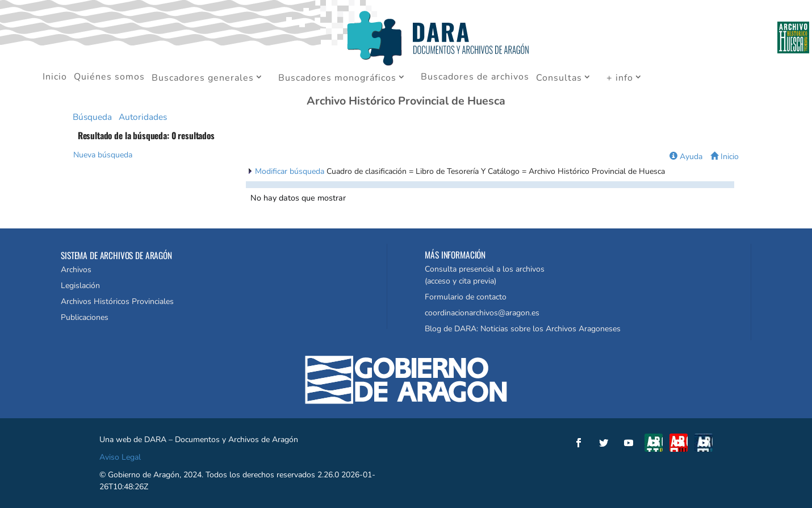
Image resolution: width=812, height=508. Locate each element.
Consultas (559, 78)
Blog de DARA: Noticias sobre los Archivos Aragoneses (523, 329)
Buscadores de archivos (475, 78)
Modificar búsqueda (291, 171)
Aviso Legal (120, 457)
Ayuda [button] (686, 157)
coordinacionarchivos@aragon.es (482, 313)
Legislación (80, 286)
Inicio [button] (725, 157)
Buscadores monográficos (337, 78)
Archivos (76, 270)
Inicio (55, 78)
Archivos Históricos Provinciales (117, 301)
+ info (620, 78)
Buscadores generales (203, 78)
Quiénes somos (109, 78)
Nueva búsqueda (103, 155)
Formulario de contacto (466, 297)
